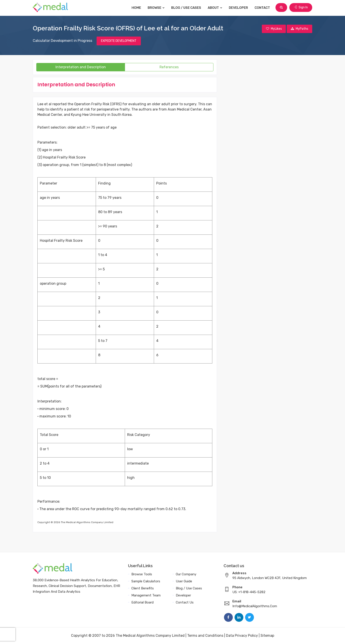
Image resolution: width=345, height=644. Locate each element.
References (169, 67)
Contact (263, 8)
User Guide (184, 581)
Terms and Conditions (205, 636)
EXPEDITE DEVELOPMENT (119, 41)
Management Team (146, 596)
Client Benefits (143, 589)
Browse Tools (142, 574)
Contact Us (185, 603)
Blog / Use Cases (187, 8)
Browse (157, 8)
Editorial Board (142, 603)
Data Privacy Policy (242, 636)
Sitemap (267, 636)
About (215, 8)
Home (137, 8)
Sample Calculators (146, 581)
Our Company (186, 574)
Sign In (301, 8)
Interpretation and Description (81, 67)
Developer (239, 8)
